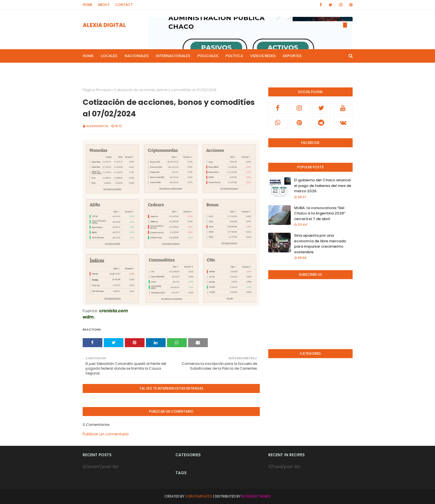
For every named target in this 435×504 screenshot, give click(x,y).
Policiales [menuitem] (208, 56)
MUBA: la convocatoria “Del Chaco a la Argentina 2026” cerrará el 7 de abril (320, 213)
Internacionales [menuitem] (173, 56)
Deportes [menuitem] (292, 56)
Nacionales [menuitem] (137, 56)
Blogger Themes (256, 496)
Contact (124, 5)
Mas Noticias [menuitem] (151, 69)
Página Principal (97, 90)
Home (87, 5)
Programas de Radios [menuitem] (108, 69)
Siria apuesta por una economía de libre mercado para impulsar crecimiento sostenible (320, 244)
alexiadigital (97, 126)
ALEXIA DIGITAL (104, 25)
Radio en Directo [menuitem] (253, 69)
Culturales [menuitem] (217, 69)
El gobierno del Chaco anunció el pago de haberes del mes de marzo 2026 (323, 186)
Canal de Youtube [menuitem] (295, 69)
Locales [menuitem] (109, 56)
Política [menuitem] (234, 56)
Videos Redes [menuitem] (263, 56)
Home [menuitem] (88, 56)
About (104, 5)
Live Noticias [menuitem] (185, 69)
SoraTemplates (199, 496)
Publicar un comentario (106, 434)
